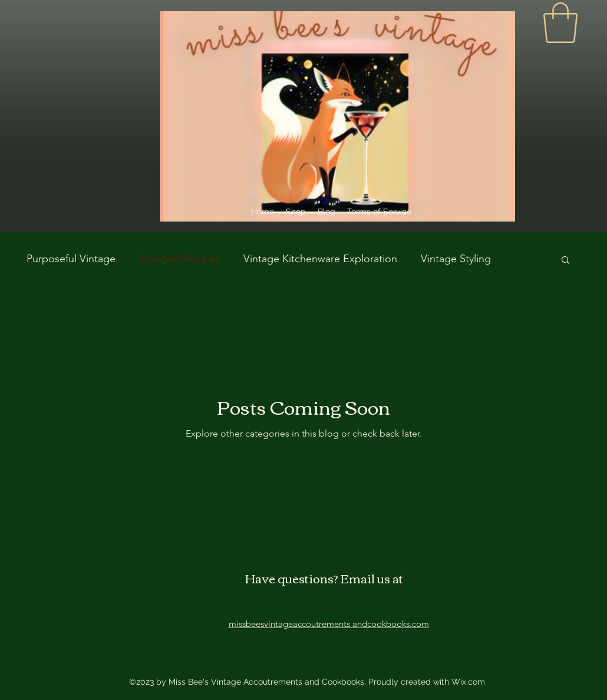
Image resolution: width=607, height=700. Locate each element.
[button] (565, 261)
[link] (560, 23)
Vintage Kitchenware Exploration (320, 259)
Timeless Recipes (179, 259)
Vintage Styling (456, 259)
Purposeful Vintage (71, 259)
